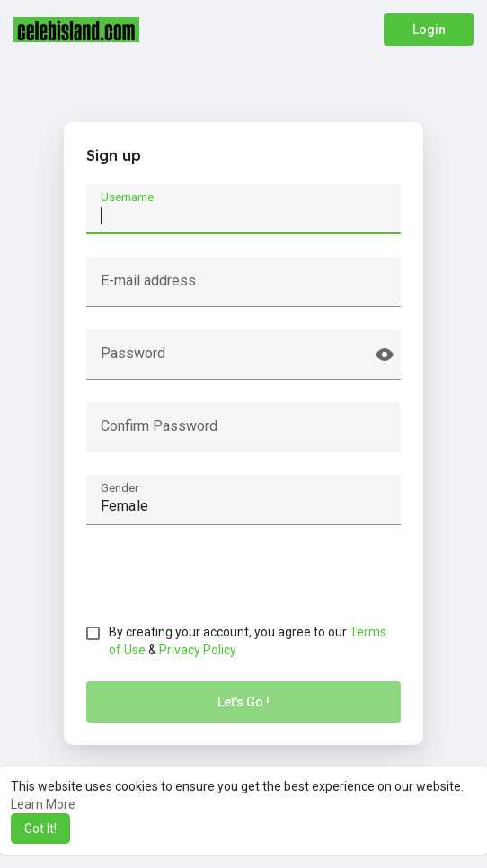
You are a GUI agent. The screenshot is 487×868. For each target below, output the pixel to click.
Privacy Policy (198, 650)
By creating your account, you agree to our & (248, 641)
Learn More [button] (43, 804)
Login (429, 30)
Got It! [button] (40, 829)
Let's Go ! (243, 702)
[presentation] (223, 583)
